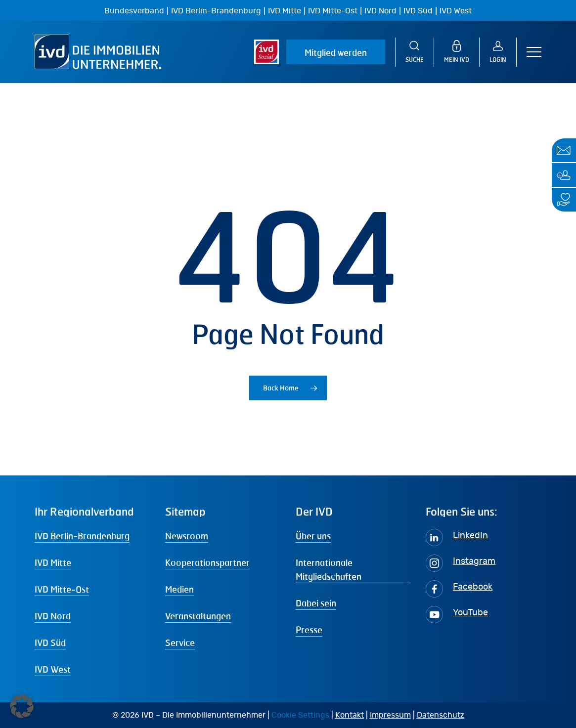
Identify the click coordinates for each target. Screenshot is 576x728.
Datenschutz (441, 715)
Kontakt (350, 715)
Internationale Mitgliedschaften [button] (329, 569)
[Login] (503, 52)
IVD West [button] (53, 669)
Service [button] (180, 642)
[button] (534, 52)
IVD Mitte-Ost (333, 11)
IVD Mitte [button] (53, 562)
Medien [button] (179, 589)
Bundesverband (134, 11)
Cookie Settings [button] (300, 715)
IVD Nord (380, 11)
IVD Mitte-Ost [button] (62, 589)
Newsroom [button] (187, 536)
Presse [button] (309, 630)
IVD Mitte (285, 11)
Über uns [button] (313, 536)
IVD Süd (418, 11)
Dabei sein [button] (316, 603)
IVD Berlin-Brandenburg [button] (82, 536)
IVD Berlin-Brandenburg (216, 11)
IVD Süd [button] (50, 642)
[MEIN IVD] (462, 52)
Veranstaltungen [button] (198, 616)
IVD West (456, 11)
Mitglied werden (336, 52)
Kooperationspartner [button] (207, 562)
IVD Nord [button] (53, 616)
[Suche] (415, 52)
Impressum (390, 715)
